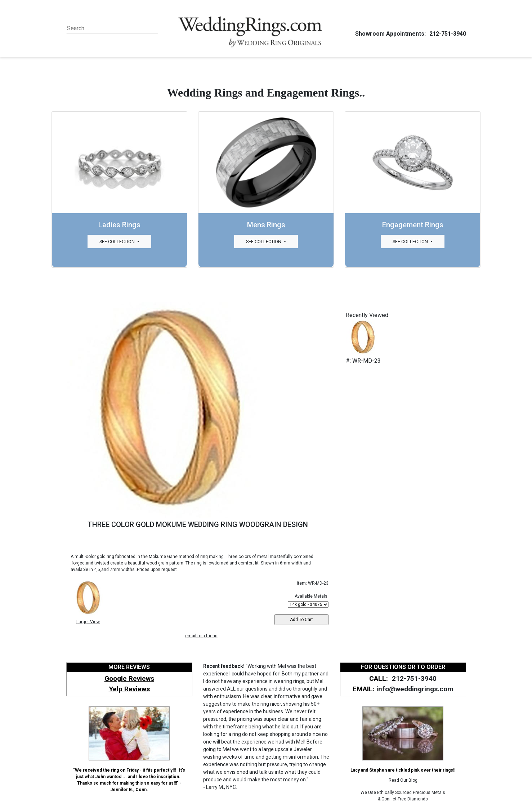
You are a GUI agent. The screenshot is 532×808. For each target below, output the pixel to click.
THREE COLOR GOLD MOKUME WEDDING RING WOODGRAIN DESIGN (198, 524)
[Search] (100, 28)
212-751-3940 (447, 34)
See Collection (118, 242)
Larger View (88, 622)
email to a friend (201, 636)
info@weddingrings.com (415, 689)
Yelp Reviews (129, 689)
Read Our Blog (403, 780)
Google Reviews (129, 678)
